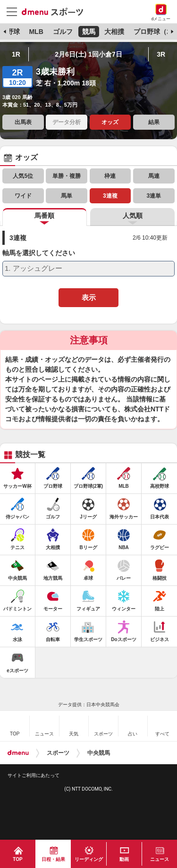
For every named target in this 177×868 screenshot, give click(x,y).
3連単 (154, 196)
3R (161, 54)
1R (16, 54)
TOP (17, 859)
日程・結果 (53, 859)
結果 (154, 122)
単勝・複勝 (67, 176)
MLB (36, 32)
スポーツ (58, 753)
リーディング (89, 859)
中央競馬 (99, 753)
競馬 (89, 32)
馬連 (154, 176)
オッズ (110, 122)
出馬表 (23, 122)
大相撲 (114, 32)
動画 (124, 859)
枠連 (110, 176)
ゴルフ (63, 32)
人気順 (133, 216)
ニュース (160, 859)
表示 (89, 297)
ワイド (23, 196)
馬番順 (44, 216)
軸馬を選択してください (39, 253)
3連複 (110, 196)
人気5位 (23, 176)
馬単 (67, 196)
